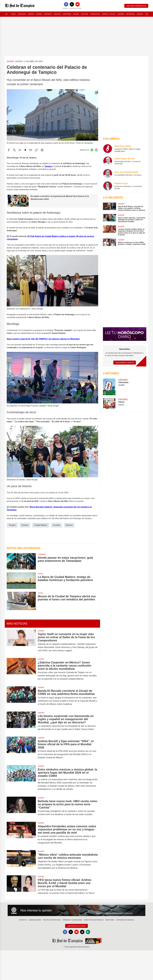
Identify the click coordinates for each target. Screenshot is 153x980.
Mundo (39, 14)
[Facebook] (66, 4)
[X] (72, 4)
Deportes (130, 14)
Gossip (76, 14)
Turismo (121, 14)
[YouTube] (78, 4)
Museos (69, 525)
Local (14, 14)
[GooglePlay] (88, 932)
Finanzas (48, 14)
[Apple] (82, 932)
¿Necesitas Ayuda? (76, 926)
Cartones (67, 14)
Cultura (85, 14)
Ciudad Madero (41, 525)
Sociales (57, 525)
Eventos (25, 525)
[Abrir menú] (6, 14)
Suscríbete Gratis (125, 363)
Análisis (57, 14)
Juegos (140, 14)
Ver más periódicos (136, 6)
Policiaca (22, 14)
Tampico (48, 166)
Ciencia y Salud (109, 14)
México (31, 14)
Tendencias (95, 14)
